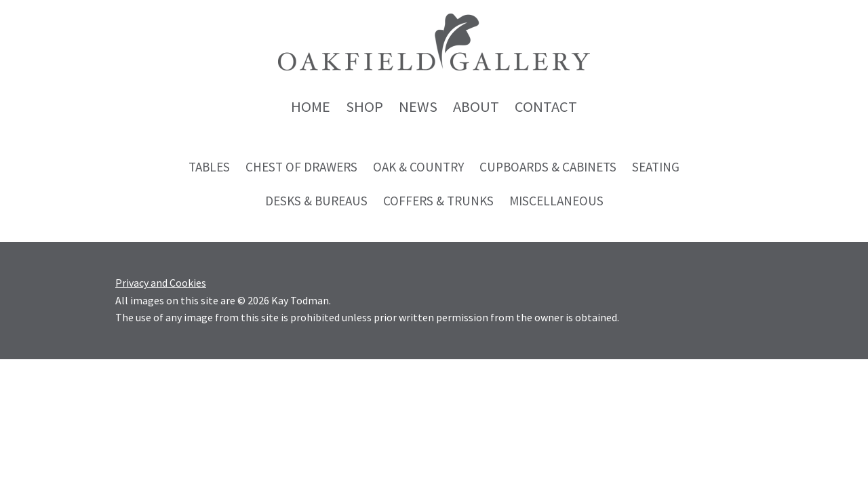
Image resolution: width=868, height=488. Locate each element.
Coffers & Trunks (438, 201)
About (476, 106)
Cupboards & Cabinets (548, 167)
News (418, 106)
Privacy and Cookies (161, 283)
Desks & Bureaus (316, 201)
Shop (364, 106)
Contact (546, 106)
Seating (656, 167)
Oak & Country (418, 167)
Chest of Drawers (301, 167)
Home (311, 106)
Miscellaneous (556, 201)
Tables (209, 167)
